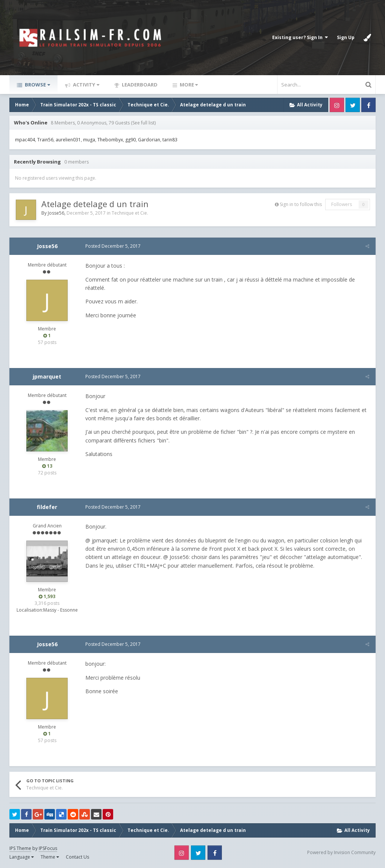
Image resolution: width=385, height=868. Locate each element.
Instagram (337, 105)
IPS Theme (20, 848)
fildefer (47, 507)
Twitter (353, 105)
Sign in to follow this (301, 204)
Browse (37, 85)
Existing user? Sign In (300, 37)
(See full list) (143, 123)
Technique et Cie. (130, 213)
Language (22, 857)
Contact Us (77, 857)
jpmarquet (47, 376)
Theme (50, 857)
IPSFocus (48, 848)
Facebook (368, 105)
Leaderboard (139, 85)
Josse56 (56, 213)
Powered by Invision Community (341, 852)
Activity (86, 85)
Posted (112, 246)
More (188, 85)
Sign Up (346, 37)
